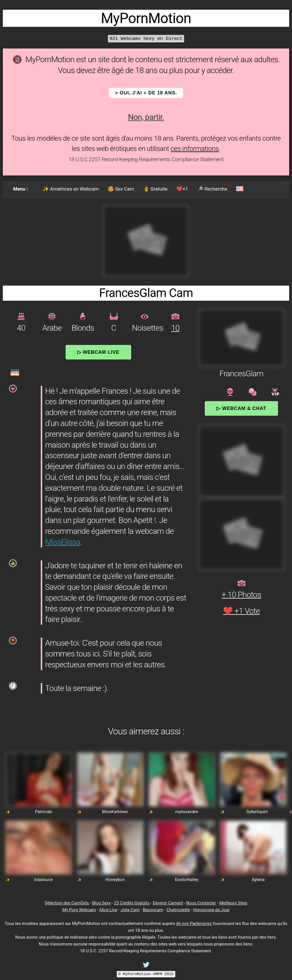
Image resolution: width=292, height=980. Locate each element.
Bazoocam (153, 910)
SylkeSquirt (257, 812)
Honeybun (115, 880)
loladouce (43, 880)
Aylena (258, 880)
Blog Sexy (101, 903)
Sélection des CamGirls (67, 903)
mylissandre (187, 812)
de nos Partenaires (194, 924)
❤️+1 (182, 189)
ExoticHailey (187, 880)
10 (175, 328)
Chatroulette (178, 910)
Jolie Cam (130, 910)
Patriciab (43, 812)
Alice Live (108, 910)
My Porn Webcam (79, 910)
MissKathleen (115, 812)
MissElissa (63, 542)
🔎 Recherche (212, 189)
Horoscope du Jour (212, 910)
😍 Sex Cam (121, 189)
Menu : (21, 189)
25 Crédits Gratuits (132, 903)
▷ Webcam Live (98, 352)
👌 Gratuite (155, 189)
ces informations (195, 149)
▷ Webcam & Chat (241, 408)
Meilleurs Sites (233, 903)
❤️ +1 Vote (241, 611)
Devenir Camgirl (168, 903)
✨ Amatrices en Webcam (71, 189)
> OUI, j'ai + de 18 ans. (146, 93)
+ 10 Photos (241, 595)
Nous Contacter (201, 903)
